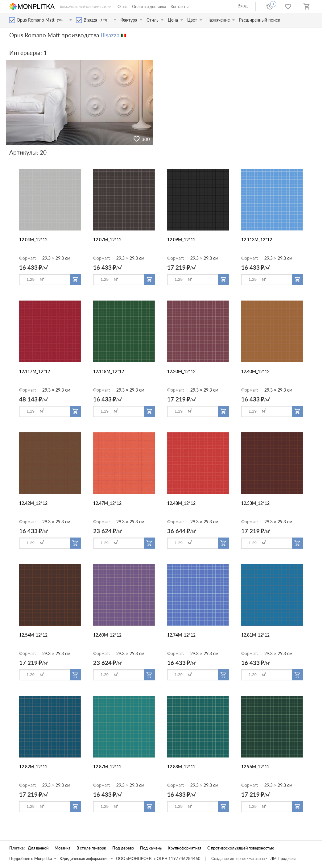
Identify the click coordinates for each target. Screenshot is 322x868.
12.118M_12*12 (109, 371)
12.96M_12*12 (255, 767)
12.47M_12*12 (107, 503)
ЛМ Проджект (284, 859)
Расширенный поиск (260, 20)
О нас (122, 6)
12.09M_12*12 (181, 240)
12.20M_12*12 (181, 371)
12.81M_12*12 (255, 635)
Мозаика (62, 848)
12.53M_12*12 (255, 503)
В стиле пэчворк (91, 848)
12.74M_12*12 (181, 635)
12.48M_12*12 (181, 503)
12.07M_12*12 (107, 240)
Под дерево (123, 848)
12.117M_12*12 (35, 371)
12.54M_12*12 (33, 635)
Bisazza (110, 35)
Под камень (151, 848)
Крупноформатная (184, 848)
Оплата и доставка (149, 6)
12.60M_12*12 (107, 635)
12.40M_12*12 (255, 371)
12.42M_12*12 (33, 503)
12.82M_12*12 (33, 767)
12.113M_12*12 (257, 240)
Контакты (180, 6)
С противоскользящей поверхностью (241, 848)
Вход (243, 6)
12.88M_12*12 (181, 767)
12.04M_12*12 (33, 240)
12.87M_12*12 (107, 767)
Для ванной (38, 848)
